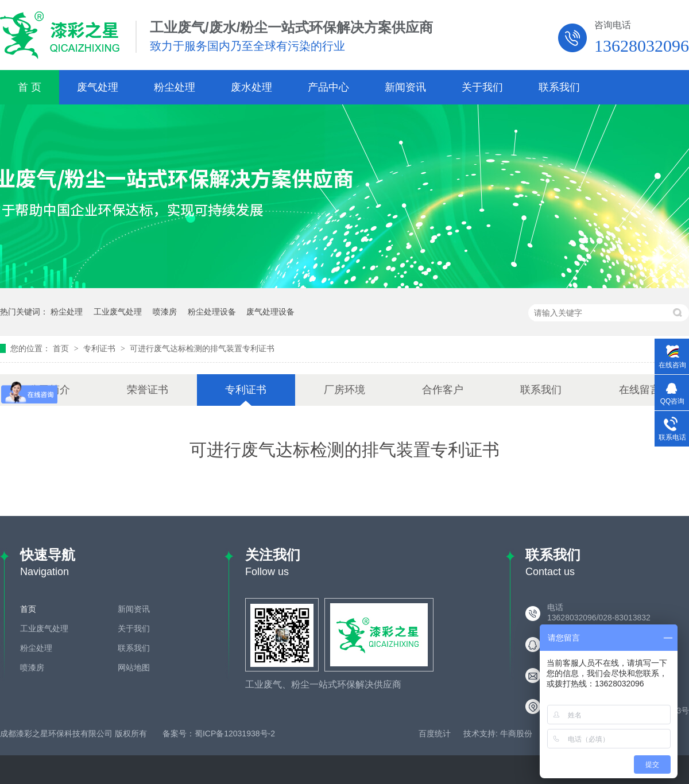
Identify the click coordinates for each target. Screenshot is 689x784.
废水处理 (251, 87)
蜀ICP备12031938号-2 (235, 733)
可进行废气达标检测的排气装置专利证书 (202, 348)
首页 (62, 348)
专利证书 (100, 348)
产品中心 (328, 87)
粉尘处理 (175, 87)
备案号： (179, 733)
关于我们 (482, 87)
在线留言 (640, 390)
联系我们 (559, 87)
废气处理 (98, 87)
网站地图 (134, 667)
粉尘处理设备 (212, 312)
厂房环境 (344, 390)
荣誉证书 (148, 390)
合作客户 (443, 390)
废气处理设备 (270, 312)
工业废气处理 (118, 312)
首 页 (30, 87)
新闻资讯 (405, 87)
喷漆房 (165, 312)
